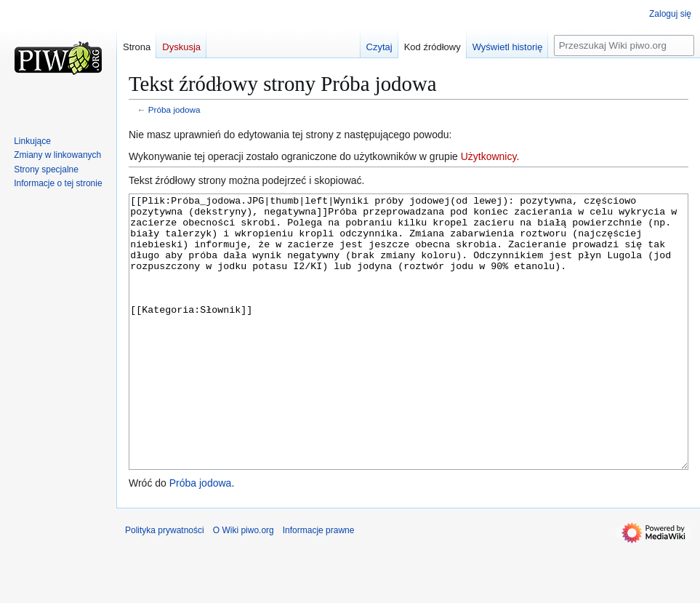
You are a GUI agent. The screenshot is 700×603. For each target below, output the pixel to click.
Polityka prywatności (165, 585)
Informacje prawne (319, 585)
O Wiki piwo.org (244, 585)
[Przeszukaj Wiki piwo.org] (624, 45)
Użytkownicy (489, 156)
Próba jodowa (174, 109)
